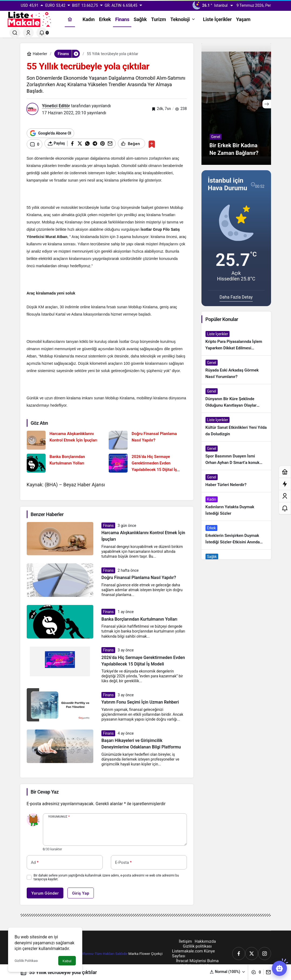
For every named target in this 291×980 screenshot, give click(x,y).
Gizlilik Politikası (26, 961)
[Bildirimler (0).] (42, 33)
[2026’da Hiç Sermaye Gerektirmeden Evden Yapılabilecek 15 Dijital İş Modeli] (148, 462)
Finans (108, 524)
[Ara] (15, 33)
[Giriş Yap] (28, 33)
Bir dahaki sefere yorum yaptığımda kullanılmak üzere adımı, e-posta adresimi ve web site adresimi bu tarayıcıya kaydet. (106, 876)
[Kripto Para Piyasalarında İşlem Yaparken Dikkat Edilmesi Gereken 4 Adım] (236, 341)
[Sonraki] (267, 104)
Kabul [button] (67, 961)
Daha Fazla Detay (236, 297)
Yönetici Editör (56, 106)
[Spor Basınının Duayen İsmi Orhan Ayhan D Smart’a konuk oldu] (236, 456)
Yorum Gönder (45, 892)
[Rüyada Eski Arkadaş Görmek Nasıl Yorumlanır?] (236, 370)
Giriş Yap (81, 892)
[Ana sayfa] (70, 19)
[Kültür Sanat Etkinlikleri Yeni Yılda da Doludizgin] (236, 427)
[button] (228, 972)
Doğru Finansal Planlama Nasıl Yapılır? (139, 576)
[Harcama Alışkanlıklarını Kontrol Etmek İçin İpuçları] (66, 439)
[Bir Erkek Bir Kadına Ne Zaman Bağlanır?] (236, 104)
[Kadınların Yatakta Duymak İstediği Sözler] (236, 506)
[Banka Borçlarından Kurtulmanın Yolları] (66, 462)
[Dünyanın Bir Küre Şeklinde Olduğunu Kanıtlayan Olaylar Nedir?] (236, 398)
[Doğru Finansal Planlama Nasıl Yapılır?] (148, 439)
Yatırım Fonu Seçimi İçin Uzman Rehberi (140, 701)
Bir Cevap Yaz (45, 791)
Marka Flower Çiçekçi (145, 952)
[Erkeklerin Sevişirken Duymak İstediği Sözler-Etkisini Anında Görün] (236, 535)
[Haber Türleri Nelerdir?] (236, 481)
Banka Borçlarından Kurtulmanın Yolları (139, 618)
